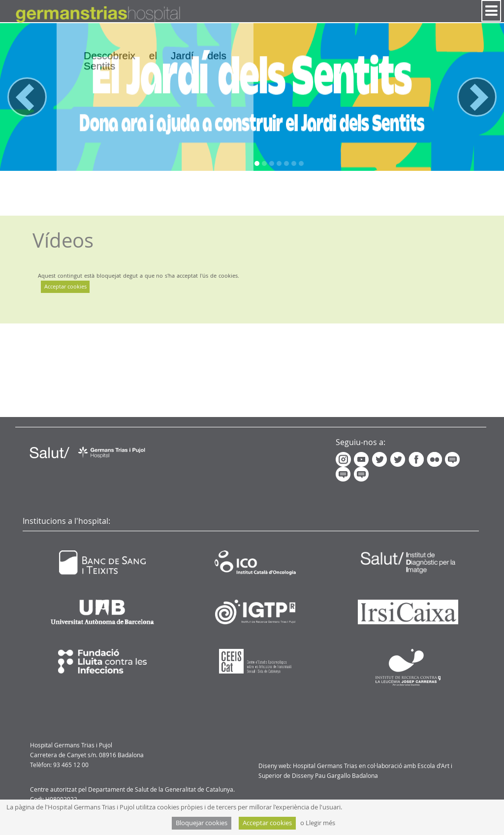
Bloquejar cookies (202, 823)
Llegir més (320, 823)
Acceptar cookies (65, 286)
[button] (27, 97)
